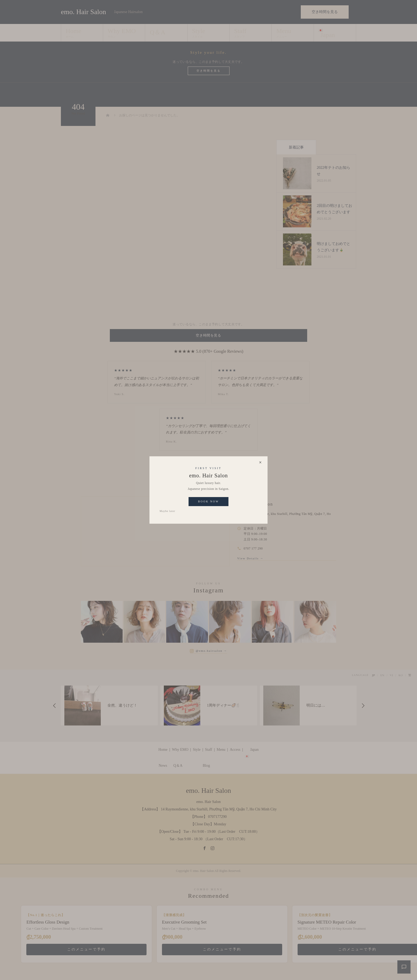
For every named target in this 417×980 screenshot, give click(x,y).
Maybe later (167, 511)
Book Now (209, 501)
